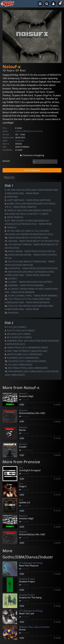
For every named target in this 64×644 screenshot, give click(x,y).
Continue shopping (32, 155)
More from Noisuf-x (21, 388)
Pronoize (20, 141)
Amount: (6, 161)
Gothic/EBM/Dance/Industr (29, 131)
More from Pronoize (21, 462)
